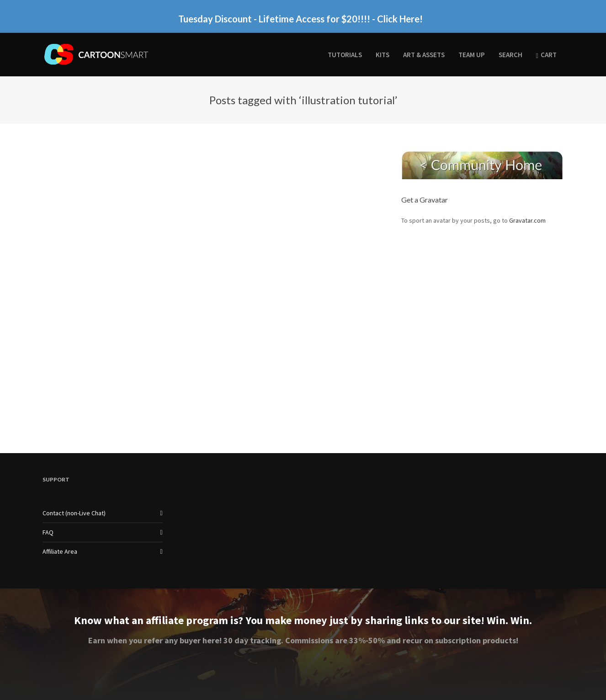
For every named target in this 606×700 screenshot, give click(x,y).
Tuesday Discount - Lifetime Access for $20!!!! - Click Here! (300, 19)
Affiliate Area (60, 551)
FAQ (48, 532)
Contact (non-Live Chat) (74, 513)
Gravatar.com (527, 220)
